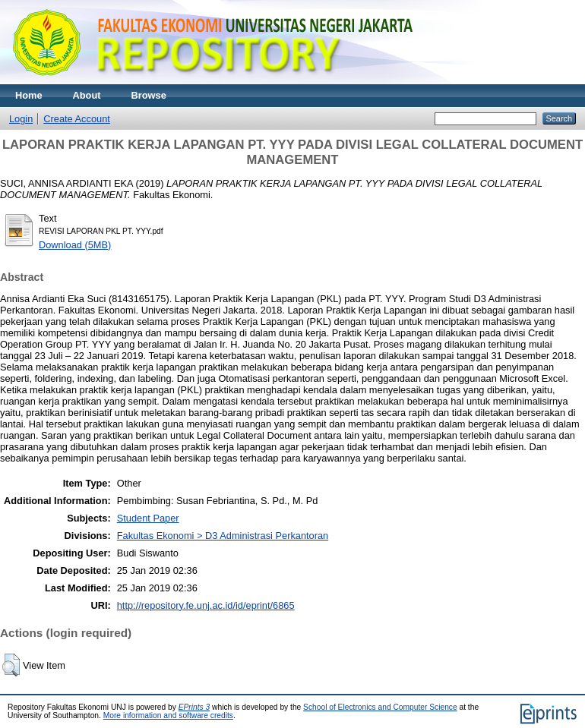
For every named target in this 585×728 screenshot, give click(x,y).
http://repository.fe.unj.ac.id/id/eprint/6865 (206, 605)
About (87, 95)
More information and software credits (168, 715)
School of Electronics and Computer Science (380, 707)
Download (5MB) (75, 245)
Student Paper (148, 518)
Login (21, 119)
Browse (149, 95)
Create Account (77, 119)
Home (29, 95)
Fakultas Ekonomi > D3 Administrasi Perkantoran (223, 536)
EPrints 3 (194, 707)
